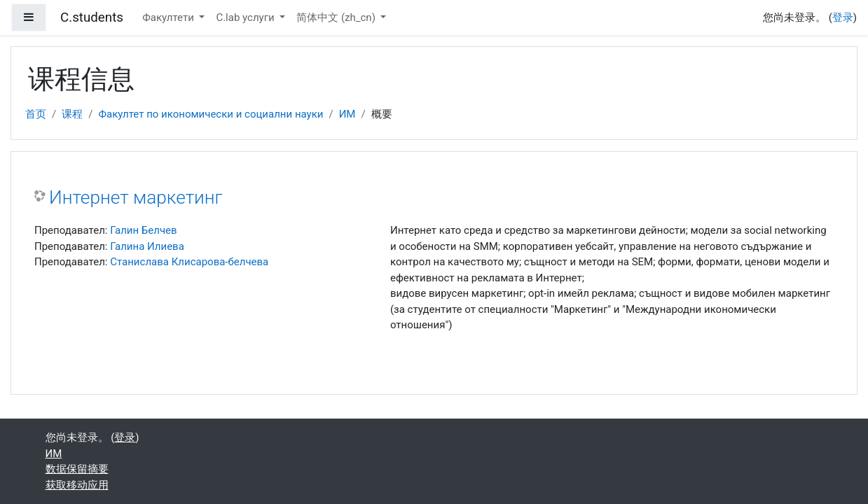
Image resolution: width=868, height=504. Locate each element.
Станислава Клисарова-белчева (189, 262)
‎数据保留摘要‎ (77, 469)
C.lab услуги (246, 17)
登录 (843, 17)
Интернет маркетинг (136, 197)
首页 (36, 114)
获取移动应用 (77, 485)
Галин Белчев (143, 230)
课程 (72, 114)
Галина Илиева (147, 246)
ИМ (347, 114)
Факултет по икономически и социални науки (211, 114)
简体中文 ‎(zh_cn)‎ (337, 17)
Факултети (169, 17)
